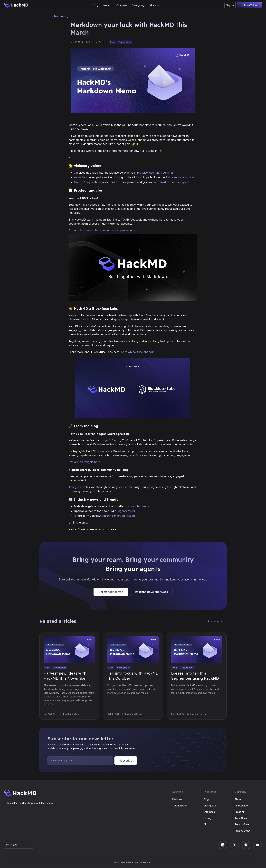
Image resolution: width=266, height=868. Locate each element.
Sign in (230, 5)
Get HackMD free (249, 5)
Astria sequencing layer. (181, 177)
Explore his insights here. (85, 462)
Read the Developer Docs (151, 592)
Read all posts (215, 621)
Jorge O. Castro (110, 440)
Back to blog (61, 16)
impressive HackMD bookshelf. (154, 173)
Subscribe (126, 761)
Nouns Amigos (83, 182)
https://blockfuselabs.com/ (138, 352)
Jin (76, 173)
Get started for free (111, 592)
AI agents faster (125, 511)
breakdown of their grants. (174, 182)
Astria (78, 177)
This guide (75, 487)
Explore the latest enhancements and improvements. (102, 230)
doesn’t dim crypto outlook (119, 516)
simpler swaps (140, 506)
